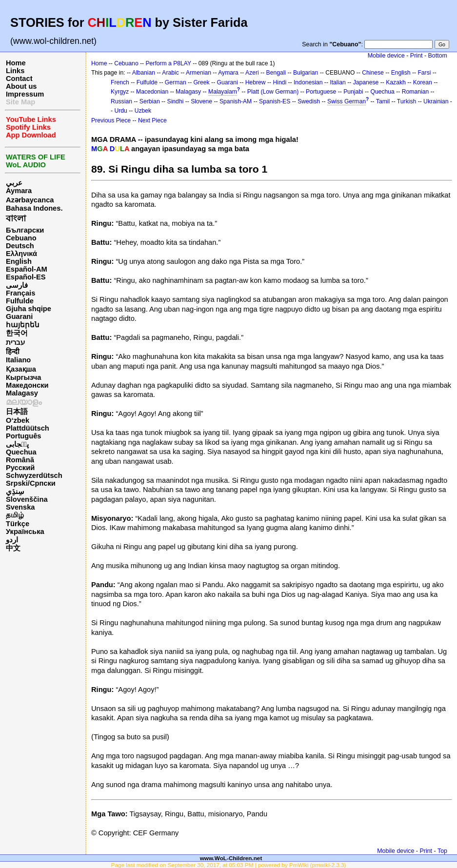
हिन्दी (13, 352)
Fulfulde (20, 301)
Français (20, 293)
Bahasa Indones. (34, 208)
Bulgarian (306, 73)
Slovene (201, 101)
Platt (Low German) (273, 92)
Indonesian (308, 82)
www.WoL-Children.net (231, 858)
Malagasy (22, 393)
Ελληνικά (21, 254)
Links (15, 71)
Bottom (438, 56)
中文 (13, 548)
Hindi (279, 82)
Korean (423, 82)
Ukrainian (436, 101)
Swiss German (347, 101)
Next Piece (152, 120)
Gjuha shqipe (29, 309)
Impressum (25, 94)
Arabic (170, 73)
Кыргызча (23, 377)
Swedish (309, 101)
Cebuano (21, 238)
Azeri (252, 73)
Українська (25, 532)
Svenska (20, 507)
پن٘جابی (17, 444)
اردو (12, 540)
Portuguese (321, 92)
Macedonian (152, 92)
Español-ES (26, 277)
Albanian (144, 73)
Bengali (276, 73)
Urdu (120, 111)
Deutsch (20, 246)
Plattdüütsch (28, 428)
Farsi (424, 73)
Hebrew (256, 82)
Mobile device (386, 56)
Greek (202, 82)
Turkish (407, 101)
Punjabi (353, 92)
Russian (121, 101)
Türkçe (18, 524)
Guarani (19, 316)
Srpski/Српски (31, 483)
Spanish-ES (275, 101)
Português (23, 436)
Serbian (150, 101)
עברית (15, 342)
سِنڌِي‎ (15, 492)
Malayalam (223, 92)
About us (21, 86)
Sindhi (176, 101)
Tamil (383, 101)
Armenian (199, 73)
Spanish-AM (236, 101)
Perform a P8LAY (169, 63)
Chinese (373, 73)
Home (16, 63)
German (176, 82)
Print (417, 56)
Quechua (21, 452)
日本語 (17, 412)
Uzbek (143, 111)
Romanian (415, 92)
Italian (338, 82)
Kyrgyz (120, 92)
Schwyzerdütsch (34, 475)
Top (442, 851)
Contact (19, 79)
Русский (20, 468)
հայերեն (23, 325)
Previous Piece (111, 120)
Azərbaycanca (30, 200)
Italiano (18, 360)
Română (20, 460)
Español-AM (27, 269)
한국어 (17, 333)
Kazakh (396, 82)
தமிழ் (15, 515)
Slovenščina (27, 499)
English (19, 261)
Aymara (19, 191)
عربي (14, 183)
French (120, 82)
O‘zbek (18, 420)
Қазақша (21, 369)
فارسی (17, 285)
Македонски (27, 385)
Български (25, 230)
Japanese (366, 82)
